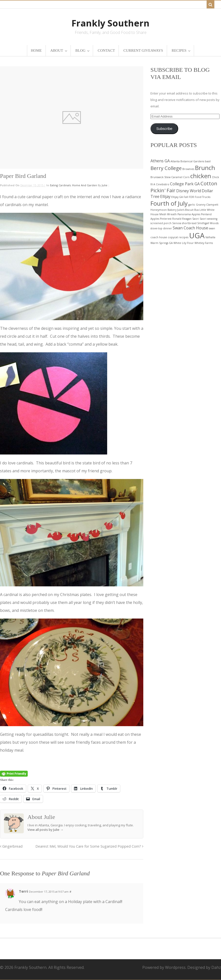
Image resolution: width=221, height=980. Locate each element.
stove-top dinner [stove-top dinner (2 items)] (161, 228)
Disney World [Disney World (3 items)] (189, 191)
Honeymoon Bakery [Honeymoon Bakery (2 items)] (163, 210)
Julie (105, 185)
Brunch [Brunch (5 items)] (205, 168)
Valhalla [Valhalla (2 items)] (210, 237)
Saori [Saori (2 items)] (196, 219)
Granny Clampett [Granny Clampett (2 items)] (207, 205)
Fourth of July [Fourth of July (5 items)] (169, 203)
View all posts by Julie (45, 830)
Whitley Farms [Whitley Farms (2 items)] (204, 243)
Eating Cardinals (60, 185)
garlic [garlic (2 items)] (192, 205)
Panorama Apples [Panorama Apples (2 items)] (189, 214)
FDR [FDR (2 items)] (191, 197)
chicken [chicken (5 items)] (201, 176)
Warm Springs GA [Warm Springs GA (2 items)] (162, 243)
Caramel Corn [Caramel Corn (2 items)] (180, 177)
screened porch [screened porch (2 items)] (161, 223)
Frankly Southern (110, 23)
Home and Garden (85, 185)
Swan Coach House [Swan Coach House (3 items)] (190, 228)
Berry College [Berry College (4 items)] (166, 168)
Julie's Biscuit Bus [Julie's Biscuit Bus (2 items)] (188, 210)
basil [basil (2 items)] (208, 161)
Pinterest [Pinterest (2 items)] (166, 219)
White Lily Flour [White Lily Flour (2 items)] (184, 243)
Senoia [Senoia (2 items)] (177, 223)
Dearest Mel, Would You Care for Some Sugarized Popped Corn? (89, 846)
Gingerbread (11, 846)
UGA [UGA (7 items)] (197, 236)
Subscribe (164, 129)
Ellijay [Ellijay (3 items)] (165, 196)
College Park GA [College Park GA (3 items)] (185, 184)
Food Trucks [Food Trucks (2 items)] (203, 197)
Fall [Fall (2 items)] (186, 197)
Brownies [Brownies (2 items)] (188, 169)
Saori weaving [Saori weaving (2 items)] (209, 219)
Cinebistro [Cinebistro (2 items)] (163, 184)
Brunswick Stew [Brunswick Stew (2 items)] (160, 177)
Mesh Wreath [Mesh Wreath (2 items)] (168, 214)
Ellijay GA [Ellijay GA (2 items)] (177, 197)
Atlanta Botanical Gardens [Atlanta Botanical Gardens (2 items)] (187, 161)
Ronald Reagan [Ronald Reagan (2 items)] (182, 219)
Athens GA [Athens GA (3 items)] (160, 161)
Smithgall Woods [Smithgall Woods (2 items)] (208, 223)
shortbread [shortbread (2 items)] (189, 223)
